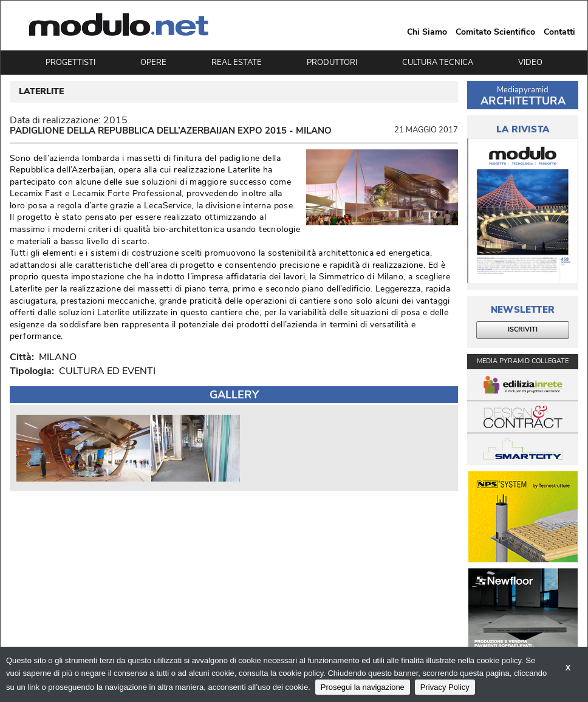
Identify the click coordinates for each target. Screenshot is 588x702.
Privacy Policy (445, 687)
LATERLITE (41, 92)
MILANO (55, 357)
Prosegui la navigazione (363, 687)
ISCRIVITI (523, 329)
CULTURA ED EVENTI (107, 371)
